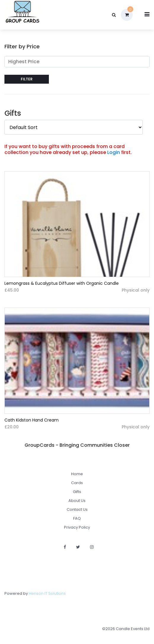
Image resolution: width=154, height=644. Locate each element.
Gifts (77, 492)
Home (77, 474)
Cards (77, 483)
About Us (77, 501)
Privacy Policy (77, 527)
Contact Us (77, 509)
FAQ (77, 518)
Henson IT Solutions (47, 593)
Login (114, 152)
